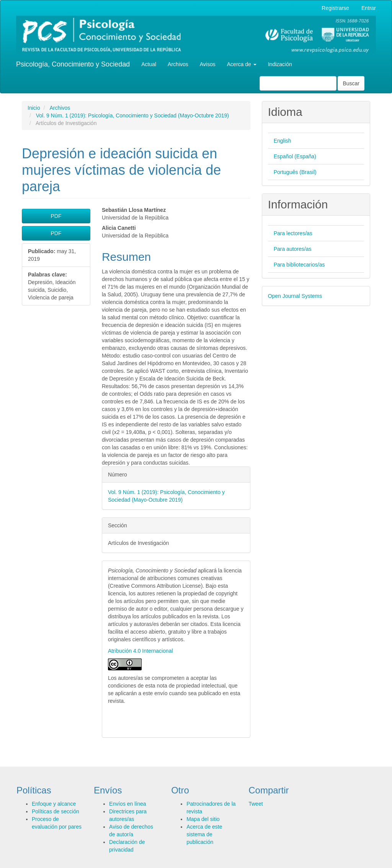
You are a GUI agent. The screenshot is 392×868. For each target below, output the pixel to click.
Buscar (351, 83)
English (283, 141)
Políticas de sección (56, 811)
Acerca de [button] (242, 64)
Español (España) (295, 156)
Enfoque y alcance (54, 804)
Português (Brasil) (295, 172)
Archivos (178, 64)
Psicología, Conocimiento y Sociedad (73, 64)
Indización (280, 64)
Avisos (208, 64)
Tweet (256, 804)
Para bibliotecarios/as (299, 265)
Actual (149, 64)
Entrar (369, 8)
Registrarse (335, 8)
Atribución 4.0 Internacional (140, 651)
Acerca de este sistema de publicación (204, 834)
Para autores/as (293, 249)
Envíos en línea (128, 804)
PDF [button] (56, 216)
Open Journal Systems (295, 296)
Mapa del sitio (203, 819)
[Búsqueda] (298, 83)
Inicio (34, 108)
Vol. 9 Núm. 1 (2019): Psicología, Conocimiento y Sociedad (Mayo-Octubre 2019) (132, 115)
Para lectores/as (293, 233)
